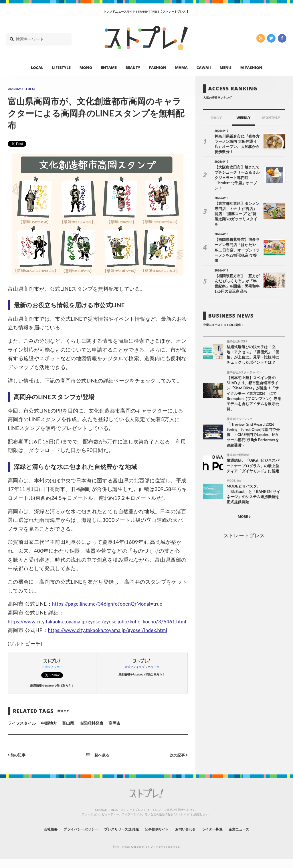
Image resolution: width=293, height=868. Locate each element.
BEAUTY (133, 68)
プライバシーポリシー (70, 838)
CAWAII (204, 68)
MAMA (181, 68)
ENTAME (109, 68)
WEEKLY (243, 118)
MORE (244, 498)
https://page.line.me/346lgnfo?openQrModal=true (111, 604)
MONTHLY (271, 118)
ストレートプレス (244, 516)
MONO (86, 68)
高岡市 (114, 732)
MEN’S (225, 68)
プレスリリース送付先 (117, 838)
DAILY (216, 118)
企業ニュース (254, 838)
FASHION (158, 68)
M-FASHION (251, 68)
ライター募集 (223, 838)
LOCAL (37, 68)
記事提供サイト (159, 838)
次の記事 (178, 763)
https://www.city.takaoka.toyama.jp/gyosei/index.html (112, 639)
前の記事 (17, 763)
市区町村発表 (91, 732)
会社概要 (35, 838)
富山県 (68, 732)
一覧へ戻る (98, 763)
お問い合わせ (192, 838)
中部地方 (49, 732)
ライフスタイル (22, 732)
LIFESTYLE (61, 68)
